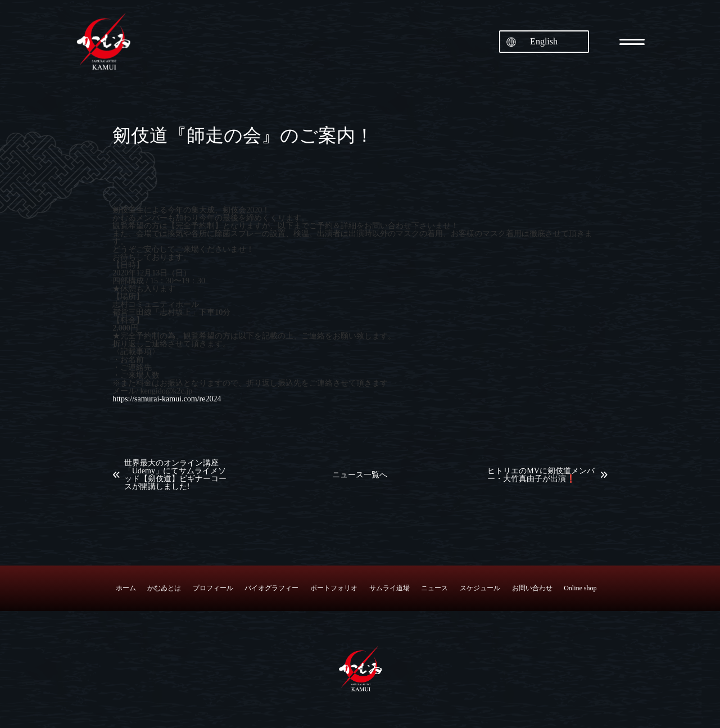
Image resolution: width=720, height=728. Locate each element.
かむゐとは (164, 588)
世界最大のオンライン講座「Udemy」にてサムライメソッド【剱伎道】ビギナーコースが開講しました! (175, 475)
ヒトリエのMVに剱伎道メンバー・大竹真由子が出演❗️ (541, 475)
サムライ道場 (390, 588)
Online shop (580, 588)
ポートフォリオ (334, 588)
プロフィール (213, 588)
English (544, 41)
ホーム (126, 588)
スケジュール (480, 588)
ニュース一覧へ (360, 475)
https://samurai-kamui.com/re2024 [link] (167, 399)
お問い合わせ (532, 588)
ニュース (434, 588)
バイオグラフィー (271, 588)
